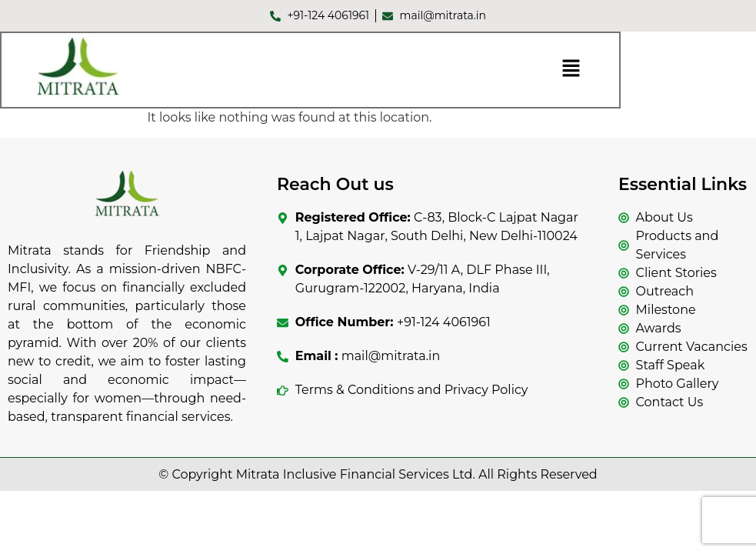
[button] (571, 71)
